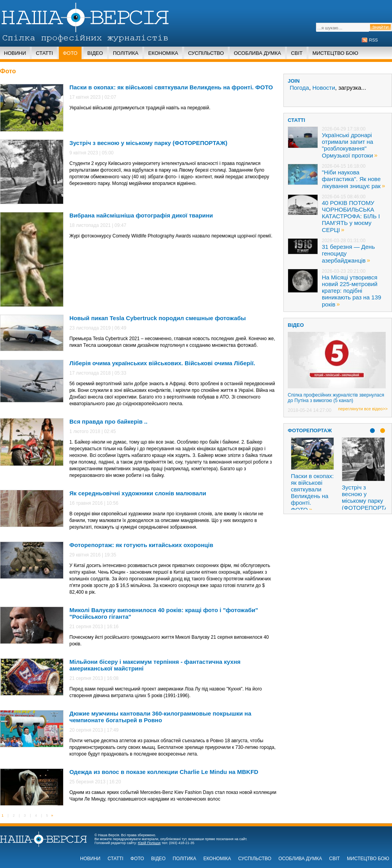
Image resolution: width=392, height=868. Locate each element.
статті (296, 120)
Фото (70, 53)
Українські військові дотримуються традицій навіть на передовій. (140, 108)
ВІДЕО (296, 325)
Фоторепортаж (310, 430)
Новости (324, 88)
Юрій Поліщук (149, 843)
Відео (95, 53)
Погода (299, 88)
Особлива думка (257, 53)
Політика (126, 53)
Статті (44, 53)
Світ (297, 53)
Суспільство (206, 53)
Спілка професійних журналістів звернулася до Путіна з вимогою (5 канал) (336, 398)
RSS (373, 40)
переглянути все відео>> (363, 409)
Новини (15, 53)
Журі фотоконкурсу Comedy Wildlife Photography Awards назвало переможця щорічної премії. (171, 236)
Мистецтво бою (335, 53)
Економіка (163, 53)
